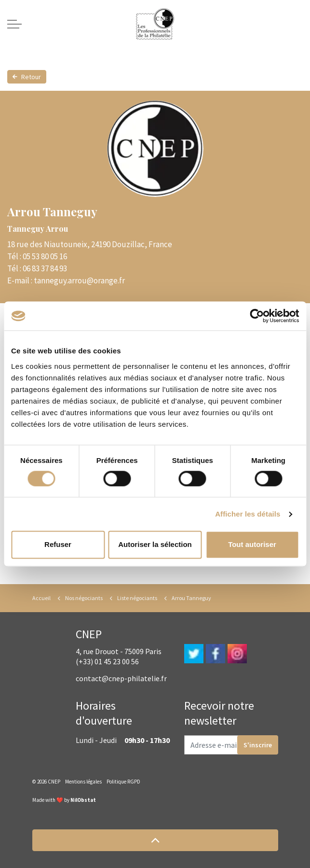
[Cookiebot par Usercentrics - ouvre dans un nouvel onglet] (257, 316)
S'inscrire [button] (258, 745)
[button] (155, 840)
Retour (27, 77)
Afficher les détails (248, 514)
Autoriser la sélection (155, 545)
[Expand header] (14, 24)
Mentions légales (83, 782)
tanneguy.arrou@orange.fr (79, 280)
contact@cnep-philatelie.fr (121, 678)
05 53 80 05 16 (45, 256)
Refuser (58, 545)
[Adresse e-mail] (231, 745)
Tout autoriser (252, 545)
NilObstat (83, 800)
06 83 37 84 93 (45, 268)
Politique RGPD (123, 782)
